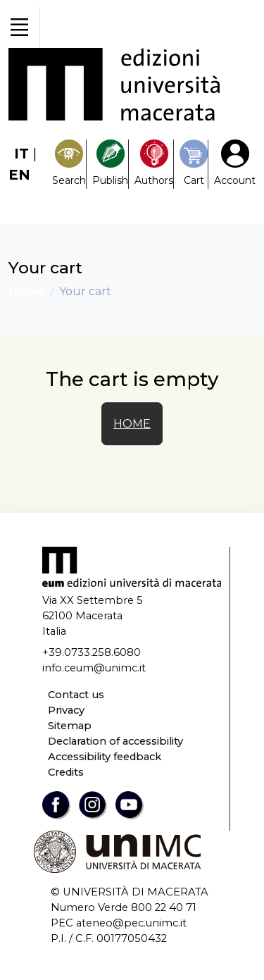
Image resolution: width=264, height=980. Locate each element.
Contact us (76, 695)
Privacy (66, 710)
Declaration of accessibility (115, 741)
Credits (66, 772)
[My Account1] (235, 164)
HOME (132, 424)
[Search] (69, 164)
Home (26, 291)
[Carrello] (194, 164)
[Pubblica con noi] (110, 164)
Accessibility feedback (105, 757)
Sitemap (70, 726)
